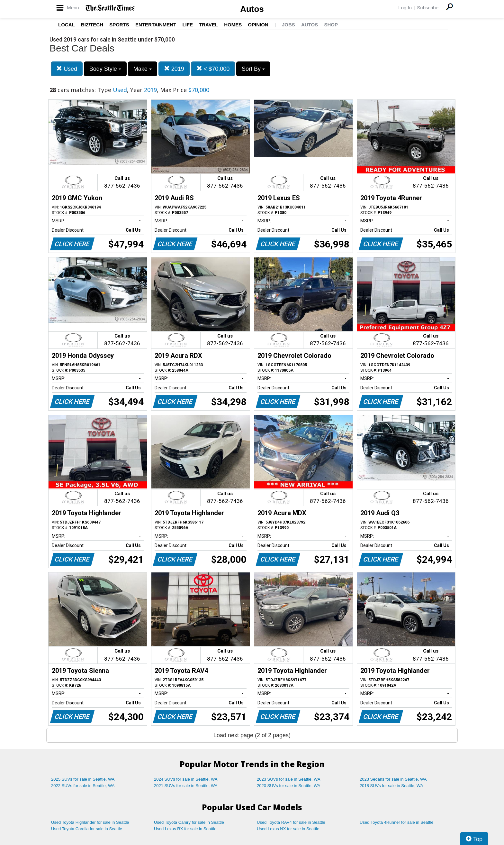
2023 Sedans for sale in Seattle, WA (393, 779)
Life (188, 25)
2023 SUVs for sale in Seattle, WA (289, 779)
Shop (331, 25)
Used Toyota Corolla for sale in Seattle (87, 829)
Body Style (105, 69)
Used (67, 69)
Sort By (253, 69)
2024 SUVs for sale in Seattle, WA (186, 779)
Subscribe (428, 8)
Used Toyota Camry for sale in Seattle (189, 822)
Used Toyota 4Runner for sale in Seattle (397, 822)
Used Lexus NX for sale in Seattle (288, 829)
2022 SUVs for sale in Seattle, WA (83, 786)
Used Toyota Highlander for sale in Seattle (90, 822)
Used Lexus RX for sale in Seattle (185, 829)
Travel (208, 25)
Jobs (288, 25)
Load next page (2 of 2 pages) (252, 735)
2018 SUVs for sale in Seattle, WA (392, 786)
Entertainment (156, 25)
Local (67, 25)
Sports (119, 25)
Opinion (258, 25)
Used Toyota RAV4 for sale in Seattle (291, 822)
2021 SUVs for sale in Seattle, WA (186, 786)
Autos (252, 9)
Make (143, 69)
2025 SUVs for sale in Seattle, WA (83, 779)
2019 (174, 69)
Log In (405, 8)
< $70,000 (213, 69)
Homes (233, 25)
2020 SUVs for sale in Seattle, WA (289, 786)
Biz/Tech (92, 25)
